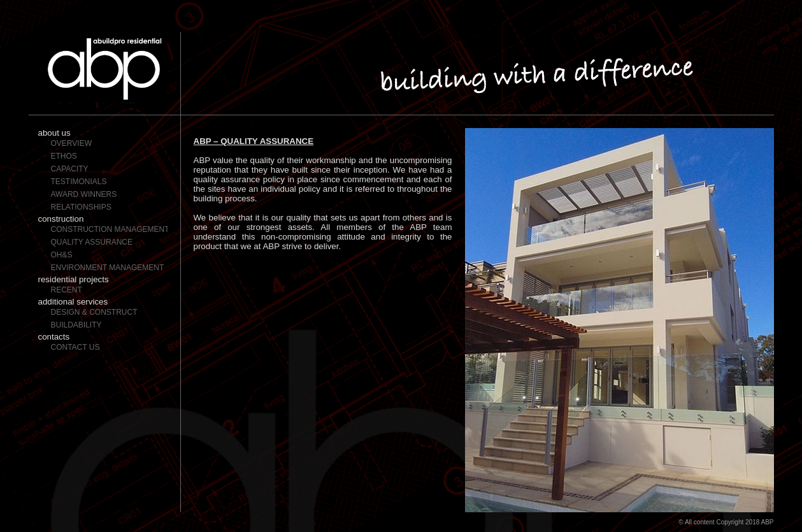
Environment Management (108, 268)
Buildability (76, 325)
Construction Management (109, 229)
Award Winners (84, 194)
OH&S (62, 255)
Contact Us (75, 347)
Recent (67, 290)
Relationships (81, 207)
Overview (71, 143)
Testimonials (79, 182)
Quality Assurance (92, 242)
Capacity (70, 169)
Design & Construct (94, 312)
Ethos (64, 156)
